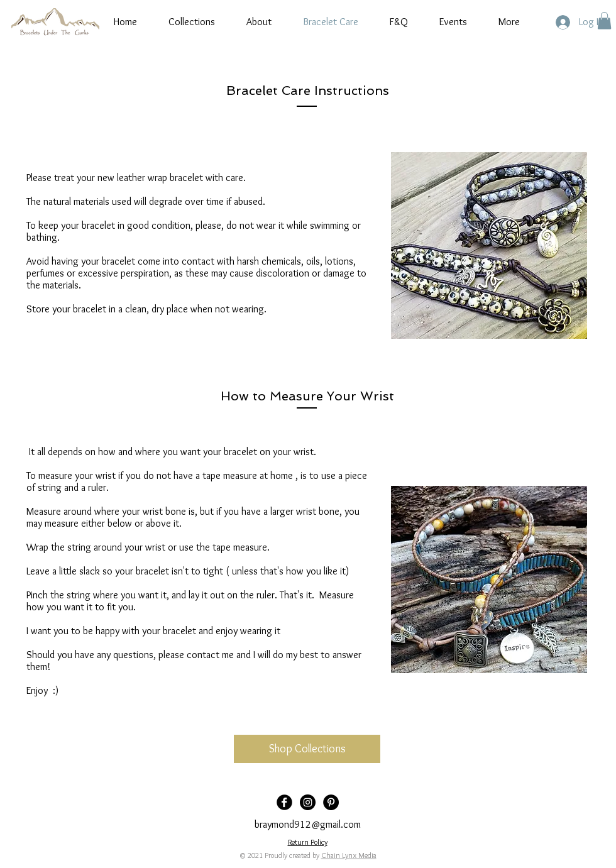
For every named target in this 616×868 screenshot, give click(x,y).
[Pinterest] (331, 802)
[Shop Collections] (307, 749)
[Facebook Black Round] (284, 802)
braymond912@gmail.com (308, 824)
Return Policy (308, 842)
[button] (604, 20)
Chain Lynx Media (349, 855)
